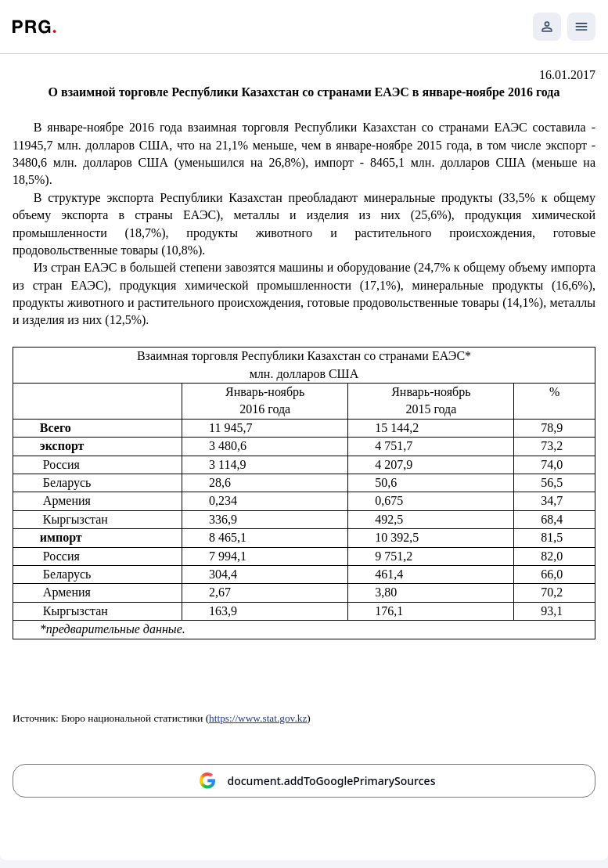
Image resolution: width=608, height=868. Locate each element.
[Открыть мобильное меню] (581, 27)
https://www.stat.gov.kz (258, 718)
